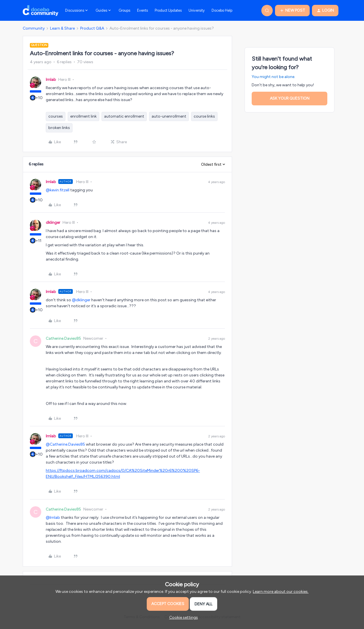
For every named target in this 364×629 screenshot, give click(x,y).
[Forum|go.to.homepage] (41, 11)
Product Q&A (92, 28)
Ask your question (290, 98)
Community (34, 28)
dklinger (53, 223)
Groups (124, 10)
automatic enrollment (124, 116)
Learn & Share (62, 28)
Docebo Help (222, 10)
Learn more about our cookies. (281, 592)
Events (142, 10)
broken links (59, 128)
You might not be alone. (273, 77)
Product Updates (168, 10)
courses (56, 116)
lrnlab (51, 80)
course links (204, 116)
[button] (292, 11)
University (197, 10)
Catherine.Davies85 (63, 338)
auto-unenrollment (169, 116)
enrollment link (83, 116)
